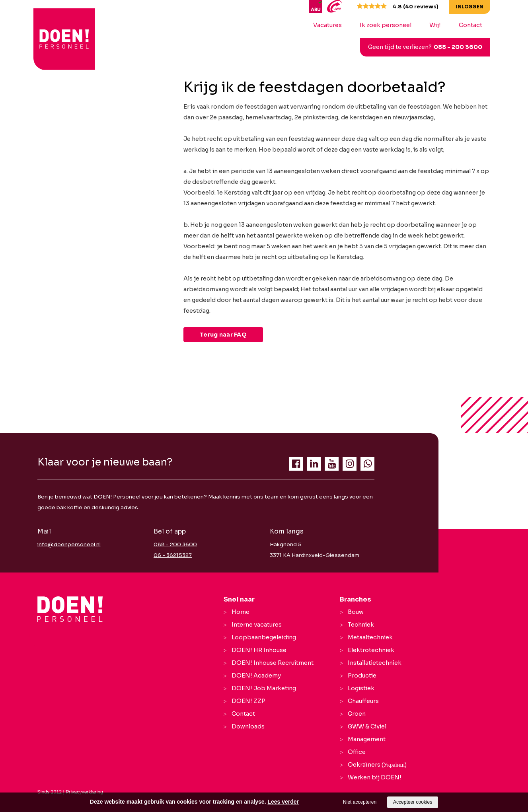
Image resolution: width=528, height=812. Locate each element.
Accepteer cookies (413, 802)
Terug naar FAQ (223, 335)
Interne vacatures (257, 625)
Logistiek (361, 688)
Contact (473, 25)
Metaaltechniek (370, 637)
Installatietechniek (375, 663)
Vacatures (330, 25)
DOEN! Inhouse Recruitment (273, 663)
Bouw (356, 612)
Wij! (438, 25)
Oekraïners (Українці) (377, 765)
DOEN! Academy (256, 676)
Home (241, 612)
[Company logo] (70, 609)
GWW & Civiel (367, 726)
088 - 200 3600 (461, 47)
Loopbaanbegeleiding (264, 637)
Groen (357, 714)
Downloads (248, 726)
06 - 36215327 (173, 555)
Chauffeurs (363, 701)
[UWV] (337, 6)
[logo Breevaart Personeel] (60, 31)
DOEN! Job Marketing (264, 688)
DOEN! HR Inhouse (259, 650)
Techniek (361, 625)
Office (357, 752)
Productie (362, 676)
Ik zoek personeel (388, 25)
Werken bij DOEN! (375, 777)
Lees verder (283, 802)
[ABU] (319, 6)
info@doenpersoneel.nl (69, 544)
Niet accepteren (360, 802)
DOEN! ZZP (248, 701)
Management (367, 739)
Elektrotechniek (371, 650)
